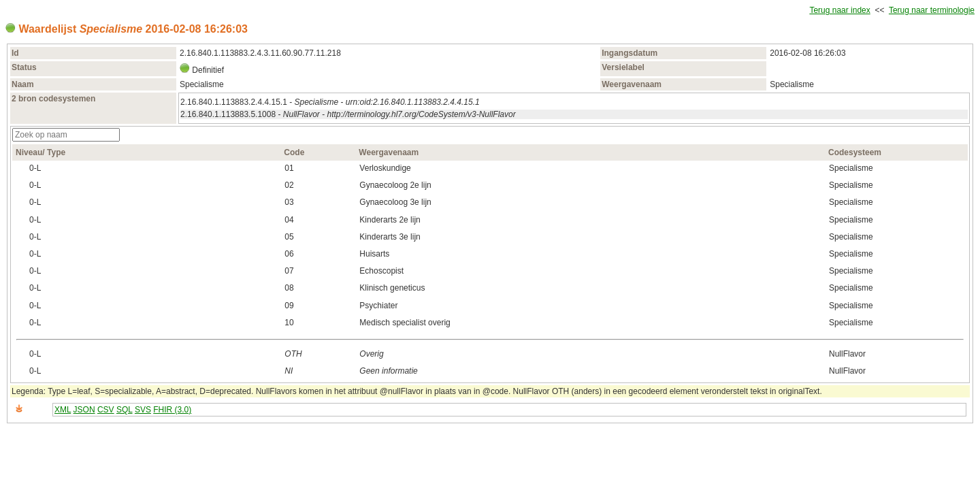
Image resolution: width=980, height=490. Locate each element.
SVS (143, 410)
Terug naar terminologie (932, 10)
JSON (84, 410)
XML (63, 410)
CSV (106, 410)
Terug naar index (839, 10)
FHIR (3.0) (172, 410)
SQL (125, 410)
